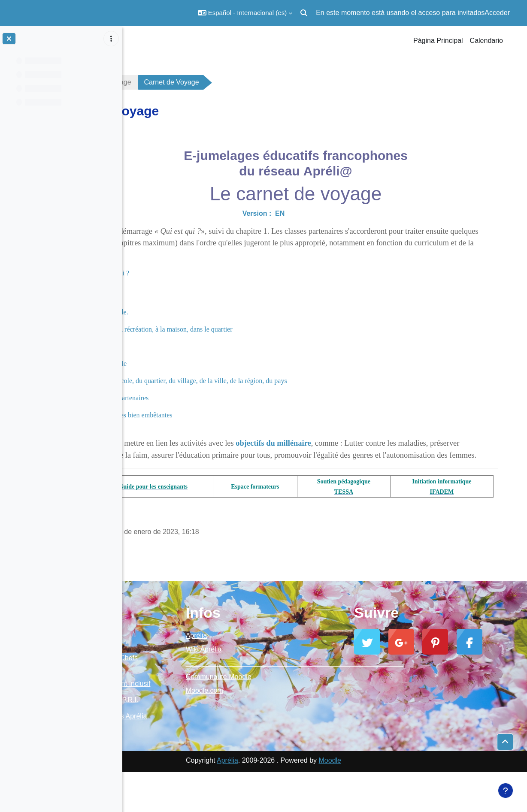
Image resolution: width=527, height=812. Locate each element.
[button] (245, 13)
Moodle (391, 800)
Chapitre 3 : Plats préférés (185, 346)
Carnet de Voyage (207, 82)
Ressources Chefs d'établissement (190, 674)
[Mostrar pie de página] (506, 791)
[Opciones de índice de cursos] (111, 39)
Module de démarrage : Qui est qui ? (182, 273)
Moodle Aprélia (162, 669)
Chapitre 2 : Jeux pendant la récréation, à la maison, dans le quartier (243, 329)
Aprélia (278, 647)
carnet (148, 82)
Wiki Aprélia (285, 661)
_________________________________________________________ (325, 675)
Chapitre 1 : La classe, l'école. (191, 312)
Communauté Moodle (300, 689)
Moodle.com (286, 702)
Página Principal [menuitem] (438, 41)
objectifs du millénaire (377, 443)
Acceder (497, 13)
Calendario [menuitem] (486, 41)
